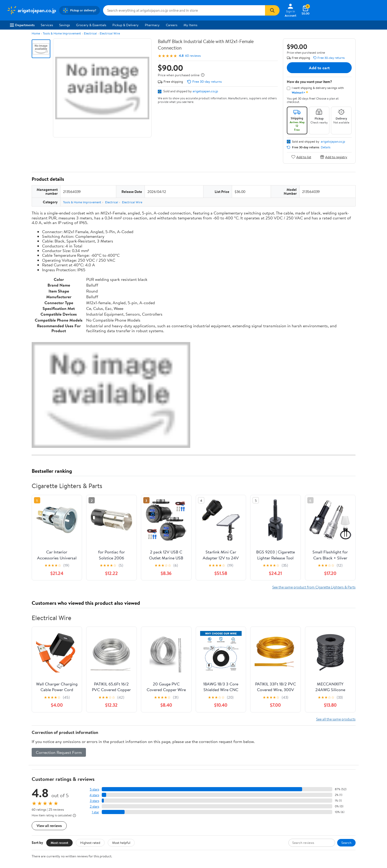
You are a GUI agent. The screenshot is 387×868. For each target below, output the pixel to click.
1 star (96, 812)
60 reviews (193, 56)
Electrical (90, 33)
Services (47, 25)
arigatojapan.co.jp (205, 91)
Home (36, 33)
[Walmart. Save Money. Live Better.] (31, 10)
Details (326, 147)
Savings (64, 25)
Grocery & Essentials (91, 25)
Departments (22, 25)
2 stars (94, 806)
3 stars (94, 801)
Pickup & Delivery (125, 25)
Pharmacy (152, 25)
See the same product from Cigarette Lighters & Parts (314, 587)
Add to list (301, 157)
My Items (190, 25)
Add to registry (334, 157)
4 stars (94, 795)
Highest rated (90, 843)
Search (346, 843)
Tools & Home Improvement (62, 33)
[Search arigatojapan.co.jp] (184, 10)
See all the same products (336, 719)
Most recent (59, 843)
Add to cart (319, 68)
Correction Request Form (59, 752)
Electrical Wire (110, 33)
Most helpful (121, 843)
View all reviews (49, 826)
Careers (172, 25)
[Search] (272, 10)
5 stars (94, 789)
